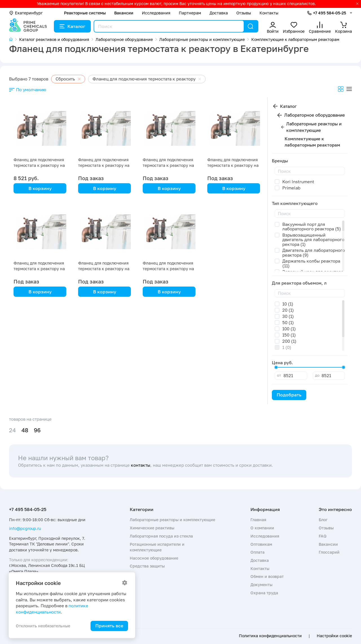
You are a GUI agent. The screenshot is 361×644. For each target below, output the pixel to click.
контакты (141, 465)
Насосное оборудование (154, 558)
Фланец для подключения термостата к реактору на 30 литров (168, 165)
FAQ (323, 536)
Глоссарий (329, 552)
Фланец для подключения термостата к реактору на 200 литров (233, 165)
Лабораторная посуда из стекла (161, 536)
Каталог (72, 26)
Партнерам (190, 13)
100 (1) (289, 329)
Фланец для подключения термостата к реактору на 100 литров (104, 269)
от (279, 375)
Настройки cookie (334, 636)
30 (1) (288, 316)
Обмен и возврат (267, 576)
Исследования (156, 13)
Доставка (219, 13)
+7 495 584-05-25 (330, 13)
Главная (258, 520)
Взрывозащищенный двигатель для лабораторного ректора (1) (313, 240)
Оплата (257, 552)
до (317, 375)
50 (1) (288, 322)
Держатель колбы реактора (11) (311, 263)
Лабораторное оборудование (315, 115)
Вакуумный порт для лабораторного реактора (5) (312, 227)
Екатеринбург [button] (26, 13)
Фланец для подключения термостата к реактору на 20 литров (39, 165)
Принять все (109, 626)
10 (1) (288, 304)
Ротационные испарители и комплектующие (157, 547)
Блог (323, 520)
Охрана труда (264, 593)
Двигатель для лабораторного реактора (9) (314, 253)
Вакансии (124, 13)
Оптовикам (261, 544)
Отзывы (244, 13)
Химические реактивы (152, 528)
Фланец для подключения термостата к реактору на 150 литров (39, 269)
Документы (261, 585)
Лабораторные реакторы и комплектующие (314, 127)
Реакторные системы (85, 13)
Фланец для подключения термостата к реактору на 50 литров (104, 165)
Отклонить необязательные (43, 626)
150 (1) (289, 335)
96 (37, 430)
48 (25, 430)
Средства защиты (147, 566)
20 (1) (288, 310)
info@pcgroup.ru (25, 528)
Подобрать (289, 395)
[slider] (276, 367)
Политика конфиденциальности (270, 636)
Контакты (269, 13)
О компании (262, 528)
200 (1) (289, 341)
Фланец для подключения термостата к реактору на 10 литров (168, 269)
